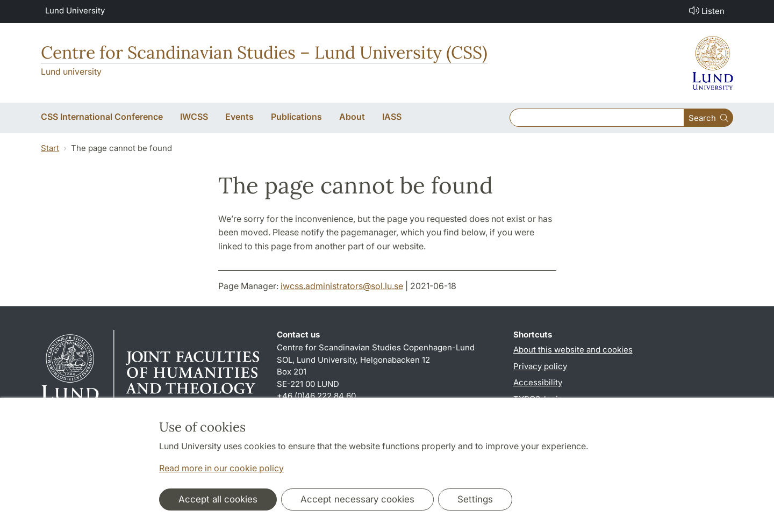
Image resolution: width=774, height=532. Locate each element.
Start (50, 148)
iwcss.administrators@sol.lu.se (342, 286)
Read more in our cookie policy (221, 468)
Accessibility (538, 382)
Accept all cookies (218, 499)
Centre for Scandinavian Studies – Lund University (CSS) (264, 52)
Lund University (75, 10)
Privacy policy (540, 366)
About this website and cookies (573, 350)
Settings (475, 499)
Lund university (71, 71)
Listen (706, 10)
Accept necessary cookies (357, 499)
